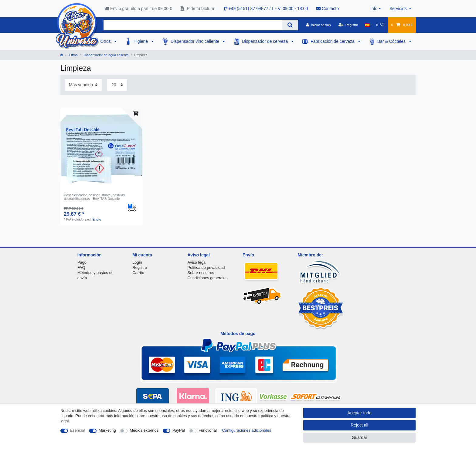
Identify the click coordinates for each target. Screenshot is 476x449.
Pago (82, 262)
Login (137, 262)
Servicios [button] (399, 9)
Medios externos (144, 430)
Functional (208, 430)
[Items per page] (117, 85)
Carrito (138, 273)
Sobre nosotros (201, 273)
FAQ (81, 267)
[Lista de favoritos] (380, 25)
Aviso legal (197, 262)
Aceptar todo (359, 413)
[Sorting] (83, 85)
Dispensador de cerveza (265, 41)
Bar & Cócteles (392, 41)
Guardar (359, 437)
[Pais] (367, 25)
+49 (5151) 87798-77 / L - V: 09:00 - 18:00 (266, 9)
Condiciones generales (208, 278)
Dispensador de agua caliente (106, 55)
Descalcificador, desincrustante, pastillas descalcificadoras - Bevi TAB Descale (94, 197)
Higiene (141, 41)
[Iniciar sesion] (318, 25)
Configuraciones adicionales (246, 430)
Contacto (328, 9)
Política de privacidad (206, 267)
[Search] (290, 25)
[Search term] (193, 25)
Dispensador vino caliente (195, 41)
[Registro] (348, 25)
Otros (106, 41)
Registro (140, 267)
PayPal (179, 430)
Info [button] (374, 9)
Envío (97, 219)
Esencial (78, 430)
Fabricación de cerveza (333, 41)
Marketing (107, 430)
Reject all (359, 425)
